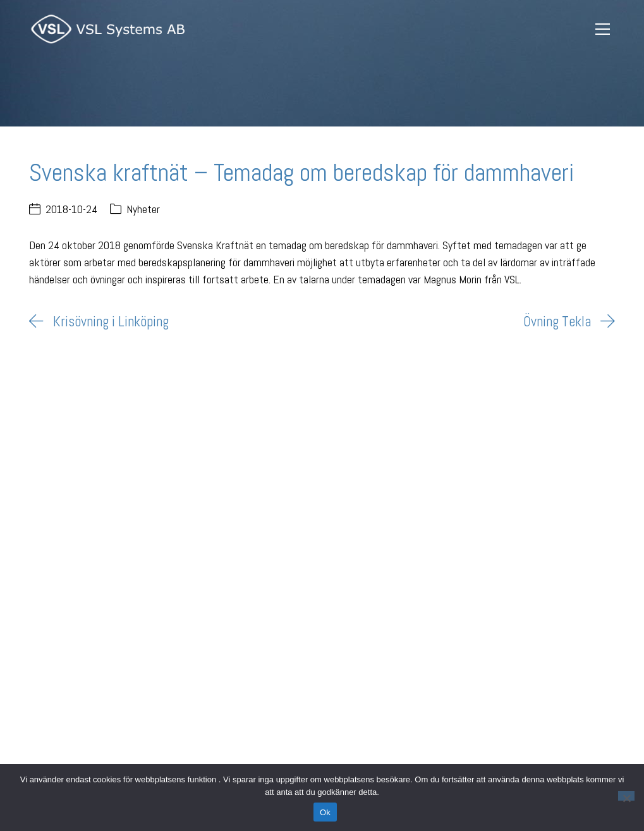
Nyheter (143, 209)
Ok (325, 812)
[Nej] (626, 796)
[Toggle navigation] (603, 29)
